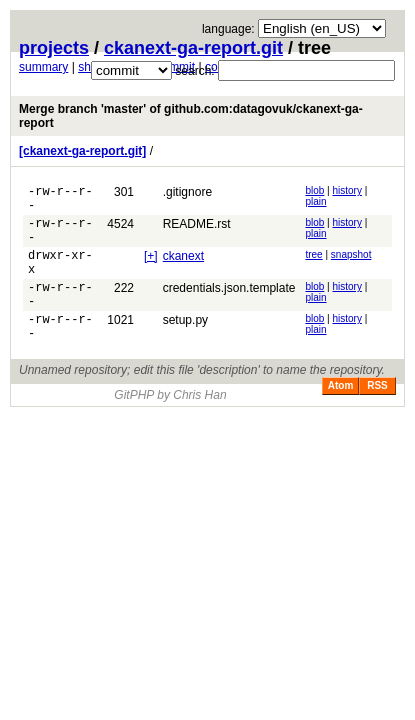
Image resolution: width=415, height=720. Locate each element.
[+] (151, 268)
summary (43, 67)
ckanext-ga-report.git (193, 48)
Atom (341, 415)
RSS (377, 415)
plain (315, 201)
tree (313, 266)
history (347, 190)
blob (314, 190)
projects (54, 48)
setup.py (185, 344)
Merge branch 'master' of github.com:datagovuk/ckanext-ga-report (191, 116)
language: (228, 29)
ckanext (183, 268)
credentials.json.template (229, 306)
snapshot (351, 266)
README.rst (197, 230)
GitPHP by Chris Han (170, 425)
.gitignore (187, 192)
